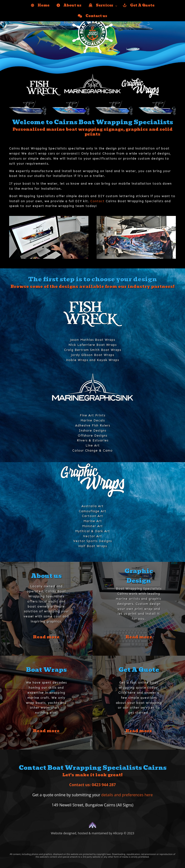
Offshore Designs (92, 436)
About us (69, 5)
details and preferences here (127, 795)
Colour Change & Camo (92, 450)
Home (40, 5)
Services (101, 5)
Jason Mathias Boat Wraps (92, 340)
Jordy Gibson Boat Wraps (92, 355)
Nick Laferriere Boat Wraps (92, 345)
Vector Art (92, 536)
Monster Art (92, 526)
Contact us (92, 16)
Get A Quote (139, 5)
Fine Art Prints (92, 415)
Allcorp (118, 833)
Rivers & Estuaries (93, 440)
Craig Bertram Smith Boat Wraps (93, 350)
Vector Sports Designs (92, 541)
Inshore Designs (92, 431)
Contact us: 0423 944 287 (92, 785)
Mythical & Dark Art (92, 531)
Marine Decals (93, 420)
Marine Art (93, 521)
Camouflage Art (92, 511)
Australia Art (92, 506)
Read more (46, 637)
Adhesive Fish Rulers (93, 425)
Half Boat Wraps (93, 546)
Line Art (93, 445)
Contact (97, 201)
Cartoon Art (92, 516)
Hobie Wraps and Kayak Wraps (92, 360)
